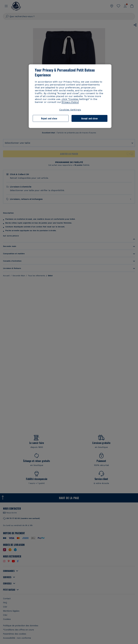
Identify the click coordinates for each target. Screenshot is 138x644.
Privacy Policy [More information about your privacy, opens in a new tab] (70, 102)
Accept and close (89, 118)
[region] (70, 96)
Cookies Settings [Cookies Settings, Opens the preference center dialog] (70, 110)
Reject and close (49, 118)
